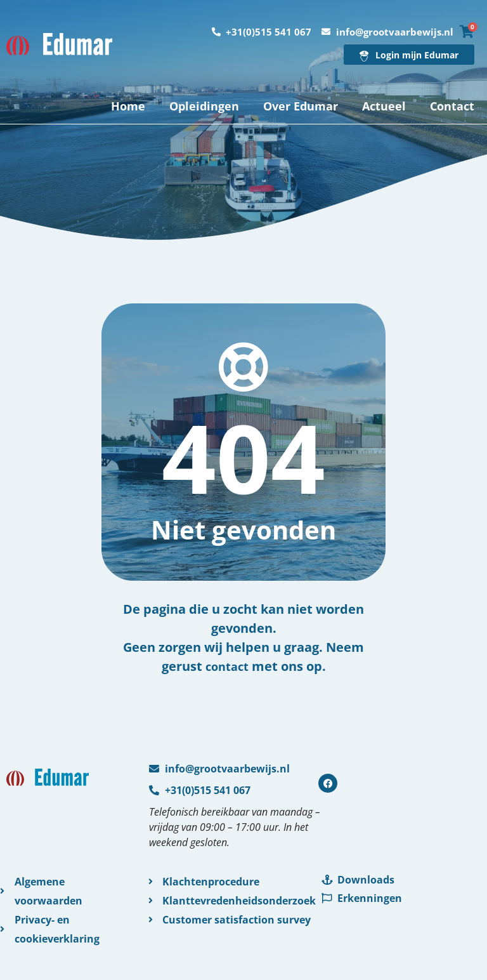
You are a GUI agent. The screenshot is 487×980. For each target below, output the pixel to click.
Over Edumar (301, 106)
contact (227, 666)
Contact (452, 106)
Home (128, 106)
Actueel (384, 106)
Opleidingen (204, 106)
